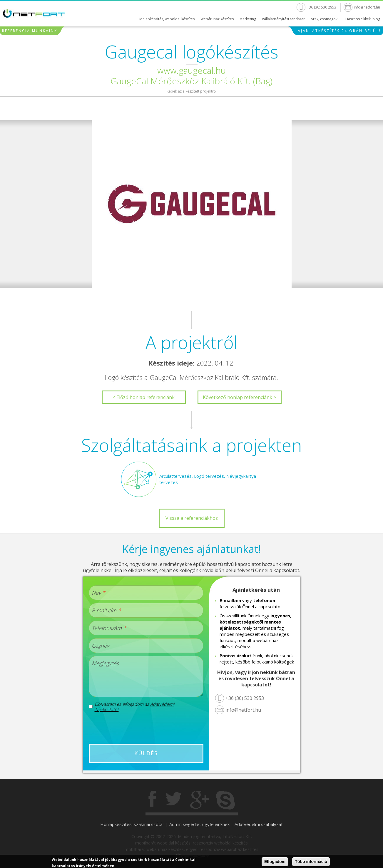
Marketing (248, 19)
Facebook (153, 800)
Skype (225, 800)
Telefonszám (109, 628)
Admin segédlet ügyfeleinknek (199, 824)
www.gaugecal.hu (191, 70)
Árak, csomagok (324, 19)
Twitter (174, 800)
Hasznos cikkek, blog (363, 19)
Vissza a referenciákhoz (192, 518)
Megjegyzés (105, 663)
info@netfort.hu (367, 7)
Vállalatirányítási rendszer (283, 19)
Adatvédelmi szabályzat (259, 824)
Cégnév (100, 646)
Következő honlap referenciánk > (239, 397)
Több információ (311, 862)
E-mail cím (106, 610)
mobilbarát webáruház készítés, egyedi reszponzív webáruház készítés (191, 849)
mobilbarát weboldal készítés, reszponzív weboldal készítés (191, 843)
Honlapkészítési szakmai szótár (132, 824)
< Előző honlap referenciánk (144, 397)
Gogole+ (200, 800)
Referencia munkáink (30, 31)
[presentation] (146, 728)
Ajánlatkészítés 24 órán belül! (339, 31)
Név (98, 593)
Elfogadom (275, 862)
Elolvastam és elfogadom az (134, 707)
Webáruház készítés (217, 19)
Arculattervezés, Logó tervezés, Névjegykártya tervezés (208, 479)
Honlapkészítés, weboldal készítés (166, 19)
